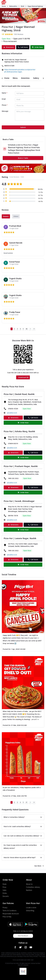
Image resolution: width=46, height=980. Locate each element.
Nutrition (29, 890)
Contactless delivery (33, 887)
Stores (4, 6)
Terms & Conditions (10, 911)
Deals (5, 884)
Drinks (5, 893)
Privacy (5, 908)
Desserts (6, 896)
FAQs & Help (7, 917)
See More (39, 866)
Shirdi (22, 6)
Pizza (4, 887)
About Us (29, 884)
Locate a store (31, 908)
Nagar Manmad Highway (35, 6)
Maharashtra (13, 6)
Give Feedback (23, 936)
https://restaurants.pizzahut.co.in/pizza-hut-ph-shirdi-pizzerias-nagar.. (20, 71)
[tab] (7, 78)
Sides (5, 890)
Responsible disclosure (11, 914)
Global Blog (30, 911)
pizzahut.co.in (12, 413)
